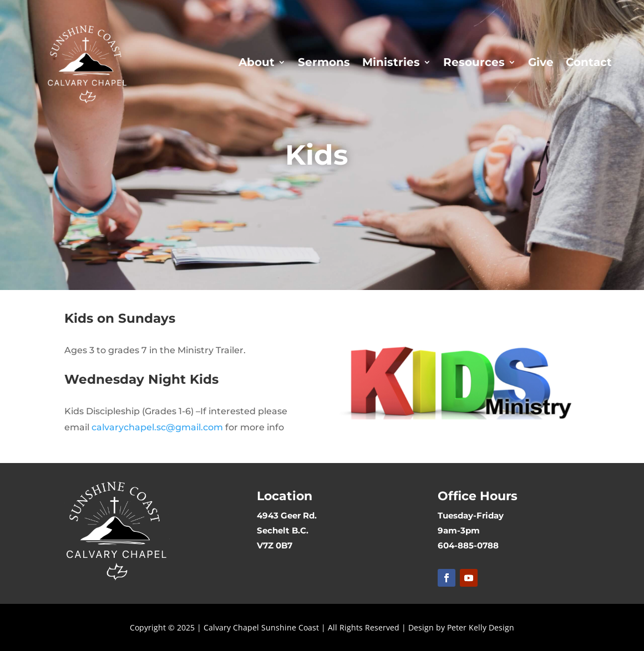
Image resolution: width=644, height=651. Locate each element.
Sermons (324, 62)
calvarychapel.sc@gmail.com (157, 427)
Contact (589, 62)
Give (541, 62)
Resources (474, 62)
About (257, 62)
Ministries (391, 62)
